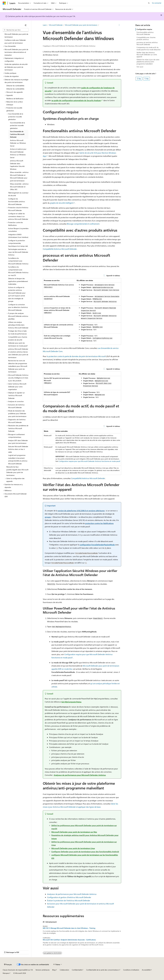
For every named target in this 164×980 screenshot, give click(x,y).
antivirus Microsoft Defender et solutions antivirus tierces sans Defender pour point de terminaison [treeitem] (18, 353)
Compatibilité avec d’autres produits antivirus (146, 38)
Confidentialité (77, 970)
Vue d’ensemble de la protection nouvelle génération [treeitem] (17, 125)
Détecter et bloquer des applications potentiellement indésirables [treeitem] (18, 281)
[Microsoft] (4, 3)
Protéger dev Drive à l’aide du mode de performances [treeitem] (17, 332)
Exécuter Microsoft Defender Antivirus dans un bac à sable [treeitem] (18, 449)
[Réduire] (26, 25)
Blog (54, 970)
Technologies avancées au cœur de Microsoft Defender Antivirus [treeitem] (18, 252)
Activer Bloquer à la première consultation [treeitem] (18, 230)
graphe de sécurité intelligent (62, 203)
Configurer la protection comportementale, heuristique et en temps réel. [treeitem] (18, 243)
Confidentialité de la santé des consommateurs (102, 970)
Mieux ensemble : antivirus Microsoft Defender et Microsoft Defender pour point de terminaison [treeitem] (19, 176)
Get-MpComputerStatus (71, 702)
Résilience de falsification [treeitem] (15, 99)
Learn (45, 25)
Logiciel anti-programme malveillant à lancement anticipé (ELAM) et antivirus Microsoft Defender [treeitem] (18, 459)
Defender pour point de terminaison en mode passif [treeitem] (18, 344)
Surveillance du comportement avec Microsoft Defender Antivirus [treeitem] (18, 261)
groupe (48, 517)
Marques (6, 973)
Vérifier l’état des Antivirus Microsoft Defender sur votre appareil (147, 55)
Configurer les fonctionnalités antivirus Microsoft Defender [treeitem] (17, 202)
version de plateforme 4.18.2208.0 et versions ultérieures (81, 511)
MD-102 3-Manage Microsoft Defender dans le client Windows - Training (69, 928)
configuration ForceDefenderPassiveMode (97, 545)
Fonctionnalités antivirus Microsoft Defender (145, 33)
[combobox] (16, 30)
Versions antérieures (43, 970)
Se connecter (157, 3)
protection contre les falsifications (99, 523)
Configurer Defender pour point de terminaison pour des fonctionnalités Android (85, 852)
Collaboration (64, 970)
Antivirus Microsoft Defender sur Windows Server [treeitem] (18, 143)
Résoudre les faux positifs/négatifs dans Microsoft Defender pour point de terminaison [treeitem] (17, 471)
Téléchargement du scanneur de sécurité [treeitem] (18, 194)
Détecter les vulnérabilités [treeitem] (15, 86)
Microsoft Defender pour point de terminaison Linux (73, 848)
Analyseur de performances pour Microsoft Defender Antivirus (80, 775)
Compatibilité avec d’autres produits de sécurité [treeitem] (18, 338)
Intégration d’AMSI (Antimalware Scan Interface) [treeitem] (18, 236)
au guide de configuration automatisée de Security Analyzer (76, 100)
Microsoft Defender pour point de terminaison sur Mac (74, 832)
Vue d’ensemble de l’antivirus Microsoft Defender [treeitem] (17, 134)
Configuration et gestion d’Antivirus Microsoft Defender (69, 897)
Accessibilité (146, 970)
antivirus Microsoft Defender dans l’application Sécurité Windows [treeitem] (17, 165)
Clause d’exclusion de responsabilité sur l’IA (18, 970)
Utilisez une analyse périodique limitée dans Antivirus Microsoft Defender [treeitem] (18, 325)
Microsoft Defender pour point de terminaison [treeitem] (16, 35)
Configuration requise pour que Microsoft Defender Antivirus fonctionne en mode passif (89, 461)
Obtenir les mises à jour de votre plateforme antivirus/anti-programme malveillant (148, 62)
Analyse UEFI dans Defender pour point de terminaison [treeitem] (18, 442)
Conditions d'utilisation (131, 970)
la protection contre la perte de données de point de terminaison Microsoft (76, 356)
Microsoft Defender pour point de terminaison (81, 25)
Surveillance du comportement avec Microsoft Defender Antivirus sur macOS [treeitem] (18, 271)
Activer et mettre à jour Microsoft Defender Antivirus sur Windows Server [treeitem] (18, 153)
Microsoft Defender (56, 25)
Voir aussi (140, 67)
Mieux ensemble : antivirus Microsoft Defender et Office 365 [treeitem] (19, 187)
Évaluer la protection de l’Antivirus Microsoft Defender (69, 900)
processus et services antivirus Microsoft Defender (147, 43)
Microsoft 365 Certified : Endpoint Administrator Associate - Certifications (69, 940)
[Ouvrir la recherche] (149, 3)
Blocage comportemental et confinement (83, 224)
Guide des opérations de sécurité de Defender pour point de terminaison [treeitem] (16, 67)
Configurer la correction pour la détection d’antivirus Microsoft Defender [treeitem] (18, 307)
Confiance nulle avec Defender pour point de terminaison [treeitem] (15, 42)
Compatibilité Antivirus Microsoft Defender (60, 249)
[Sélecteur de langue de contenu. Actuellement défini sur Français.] (8, 965)
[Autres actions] (119, 25)
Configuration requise (144, 29)
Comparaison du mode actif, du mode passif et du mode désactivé (148, 48)
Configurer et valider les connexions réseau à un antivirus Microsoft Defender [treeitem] (18, 216)
